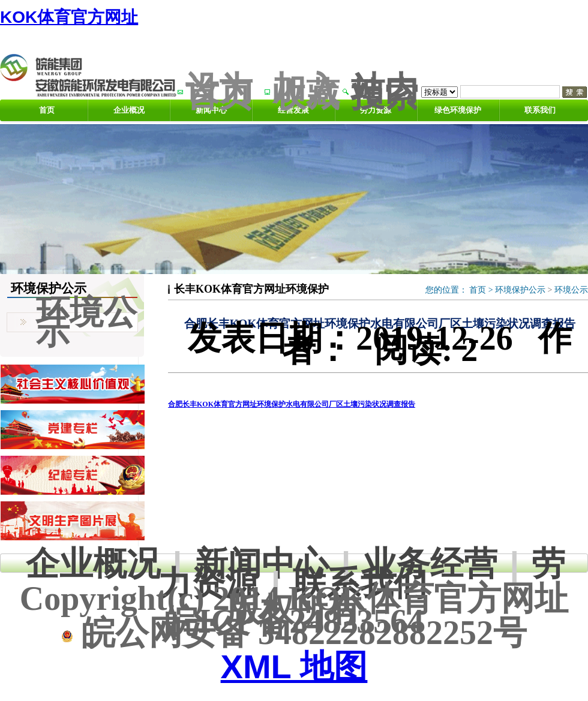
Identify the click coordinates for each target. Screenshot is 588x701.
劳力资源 (376, 110)
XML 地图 (294, 667)
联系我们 (540, 110)
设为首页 (219, 91)
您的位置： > (460, 290)
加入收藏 (306, 91)
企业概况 (129, 110)
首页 (47, 110)
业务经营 (430, 563)
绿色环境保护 (458, 110)
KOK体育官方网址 (69, 17)
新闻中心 (262, 563)
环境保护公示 (520, 290)
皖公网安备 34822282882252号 (294, 633)
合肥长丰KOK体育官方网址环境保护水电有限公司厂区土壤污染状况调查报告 (292, 404)
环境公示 (571, 290)
